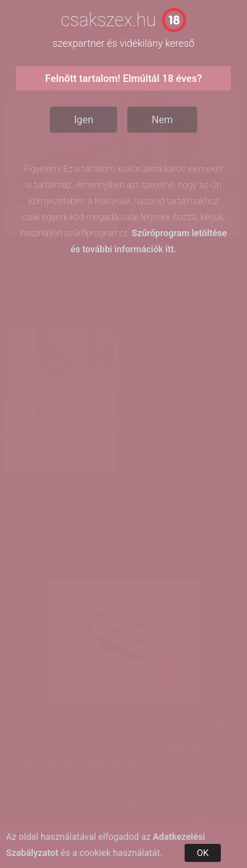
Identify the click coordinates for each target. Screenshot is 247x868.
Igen (84, 120)
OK (203, 853)
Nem (162, 120)
